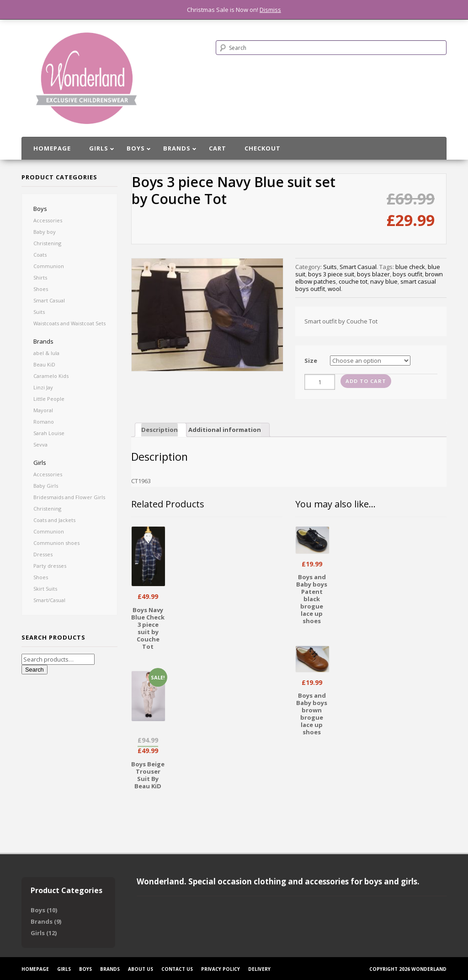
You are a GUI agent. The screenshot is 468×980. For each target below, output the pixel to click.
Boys (40, 209)
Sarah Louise (49, 433)
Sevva (40, 444)
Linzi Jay (43, 387)
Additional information (225, 430)
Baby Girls (46, 486)
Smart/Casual (49, 600)
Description (160, 430)
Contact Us (177, 969)
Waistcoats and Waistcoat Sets (69, 323)
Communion (49, 266)
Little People (49, 399)
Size (311, 361)
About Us (141, 969)
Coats (40, 255)
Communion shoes (56, 543)
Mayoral (43, 410)
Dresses (43, 554)
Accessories (48, 220)
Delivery (259, 969)
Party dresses (50, 566)
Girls (40, 463)
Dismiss (270, 10)
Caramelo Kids (51, 376)
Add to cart (366, 381)
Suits (39, 312)
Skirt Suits (45, 589)
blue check (410, 267)
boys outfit (407, 274)
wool (334, 289)
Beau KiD (44, 364)
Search (35, 670)
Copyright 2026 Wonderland (408, 969)
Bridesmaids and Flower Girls (69, 497)
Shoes (41, 289)
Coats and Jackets (54, 520)
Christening (47, 243)
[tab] (161, 430)
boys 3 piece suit (331, 274)
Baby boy (45, 232)
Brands (43, 341)
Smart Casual (49, 300)
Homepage (35, 969)
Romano (44, 422)
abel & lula (46, 353)
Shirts (40, 277)
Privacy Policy (221, 969)
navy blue (384, 281)
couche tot (353, 281)
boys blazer (373, 274)
